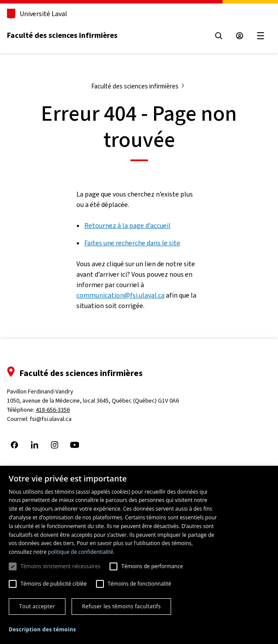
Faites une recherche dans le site (132, 243)
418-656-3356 (53, 410)
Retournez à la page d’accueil (127, 225)
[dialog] (139, 555)
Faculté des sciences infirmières (62, 35)
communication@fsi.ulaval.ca (120, 295)
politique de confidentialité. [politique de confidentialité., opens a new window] (81, 552)
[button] (42, 630)
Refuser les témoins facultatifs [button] (121, 606)
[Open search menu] (219, 36)
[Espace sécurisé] (240, 36)
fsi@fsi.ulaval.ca (51, 419)
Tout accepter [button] (37, 606)
